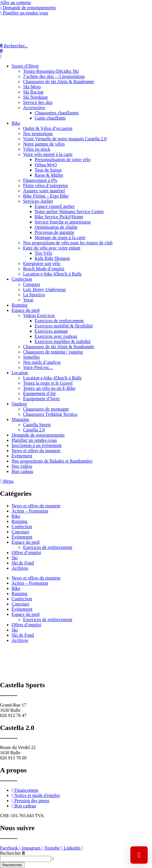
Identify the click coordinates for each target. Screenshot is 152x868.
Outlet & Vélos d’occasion (48, 128)
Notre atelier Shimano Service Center (69, 212)
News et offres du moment (36, 451)
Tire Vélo (43, 253)
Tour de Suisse (48, 170)
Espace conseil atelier (55, 206)
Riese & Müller (49, 175)
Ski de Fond (23, 563)
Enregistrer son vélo (42, 263)
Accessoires (34, 108)
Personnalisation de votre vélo (62, 160)
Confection (22, 279)
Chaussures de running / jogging (53, 352)
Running (19, 305)
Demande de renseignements (38, 435)
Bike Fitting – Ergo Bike (46, 196)
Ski (15, 558)
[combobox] (26, 859)
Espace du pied (26, 310)
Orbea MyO (46, 165)
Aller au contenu (15, 2)
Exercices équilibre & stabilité (63, 341)
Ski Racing (33, 92)
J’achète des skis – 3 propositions (54, 76)
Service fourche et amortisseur (63, 222)
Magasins (20, 419)
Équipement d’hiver (42, 399)
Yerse (28, 300)
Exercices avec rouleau (56, 336)
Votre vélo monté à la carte (48, 154)
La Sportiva (34, 295)
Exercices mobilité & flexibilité (64, 326)
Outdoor (19, 404)
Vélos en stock (37, 149)
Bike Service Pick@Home (59, 217)
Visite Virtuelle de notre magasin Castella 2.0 (65, 139)
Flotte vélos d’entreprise (46, 186)
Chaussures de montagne (46, 409)
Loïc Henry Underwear (44, 289)
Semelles (31, 357)
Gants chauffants (50, 118)
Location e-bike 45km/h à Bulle (52, 274)
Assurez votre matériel (44, 191)
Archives (20, 568)
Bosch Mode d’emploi (44, 269)
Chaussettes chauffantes (57, 113)
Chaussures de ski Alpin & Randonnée (59, 82)
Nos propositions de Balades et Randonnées (52, 461)
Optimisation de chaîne (56, 227)
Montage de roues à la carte (60, 238)
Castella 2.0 (34, 430)
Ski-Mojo (32, 87)
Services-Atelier (38, 201)
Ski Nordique (35, 97)
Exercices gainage (51, 331)
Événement (22, 456)
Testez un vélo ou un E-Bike (49, 388)
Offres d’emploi (26, 553)
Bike (16, 123)
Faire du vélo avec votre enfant (52, 248)
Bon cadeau (22, 471)
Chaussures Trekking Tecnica (50, 414)
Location (20, 373)
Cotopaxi (32, 284)
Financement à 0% (40, 180)
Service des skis (38, 102)
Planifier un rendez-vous (34, 440)
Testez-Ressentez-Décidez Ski (51, 71)
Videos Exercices (39, 315)
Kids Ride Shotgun (52, 258)
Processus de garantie (55, 232)
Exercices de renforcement (59, 321)
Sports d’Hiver (25, 66)
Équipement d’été (39, 393)
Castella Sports (37, 425)
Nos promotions (38, 134)
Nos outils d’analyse (42, 362)
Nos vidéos (22, 466)
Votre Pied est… (38, 367)
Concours (20, 532)
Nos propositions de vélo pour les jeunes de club (68, 243)
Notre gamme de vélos (44, 144)
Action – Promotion (30, 511)
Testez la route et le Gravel (48, 383)
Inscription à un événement (37, 445)
